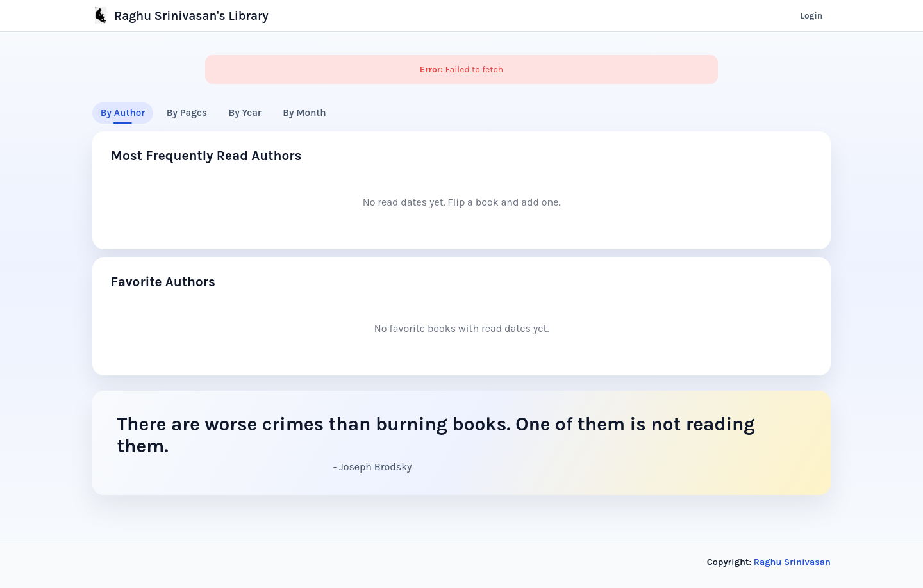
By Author (123, 113)
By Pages (187, 113)
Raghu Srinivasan (792, 562)
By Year (245, 113)
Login (811, 16)
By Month (304, 113)
